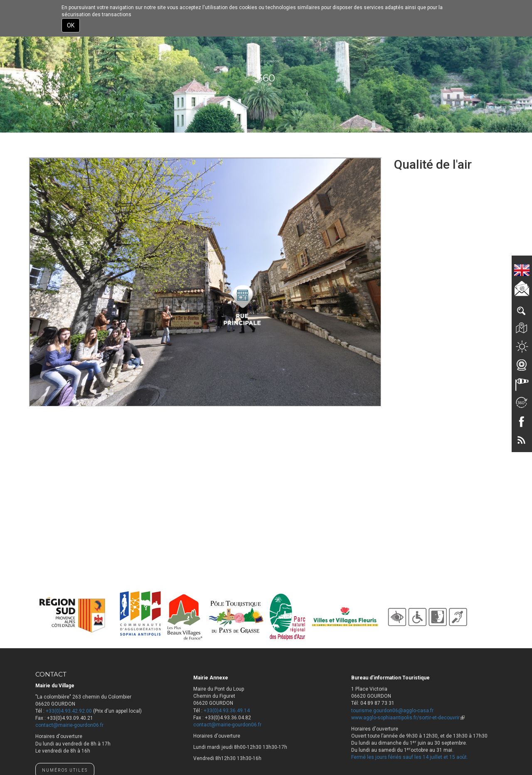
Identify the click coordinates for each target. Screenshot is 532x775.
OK (71, 25)
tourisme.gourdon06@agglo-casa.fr (392, 711)
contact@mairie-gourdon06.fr (69, 725)
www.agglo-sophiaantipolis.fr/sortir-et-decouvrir (408, 718)
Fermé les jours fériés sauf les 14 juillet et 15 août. (410, 757)
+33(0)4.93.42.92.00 (69, 711)
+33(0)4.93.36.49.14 (227, 711)
